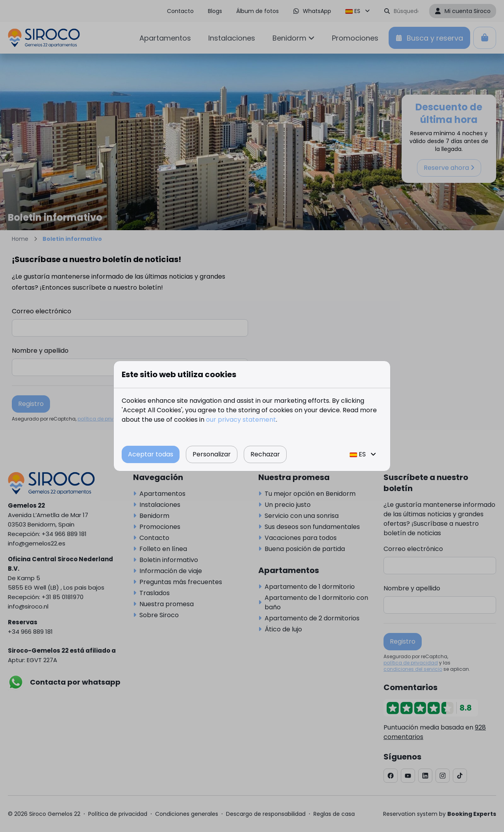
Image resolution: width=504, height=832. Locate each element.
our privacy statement (241, 420)
